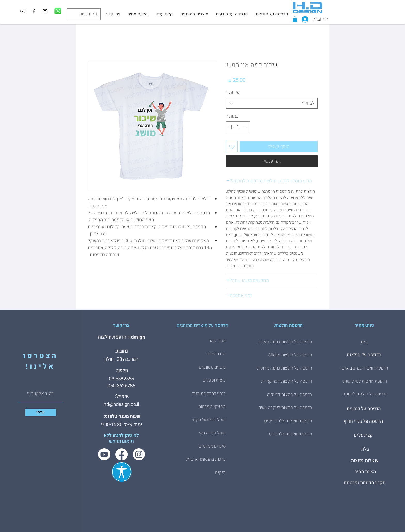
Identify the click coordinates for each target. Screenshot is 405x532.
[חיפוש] (84, 14)
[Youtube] (104, 454)
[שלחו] (41, 412)
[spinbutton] (238, 127)
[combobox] (272, 103)
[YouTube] (23, 11)
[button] (295, 19)
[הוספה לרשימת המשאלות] (232, 147)
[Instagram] (45, 11)
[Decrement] (245, 127)
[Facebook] (34, 11)
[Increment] (231, 127)
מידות (233, 92)
